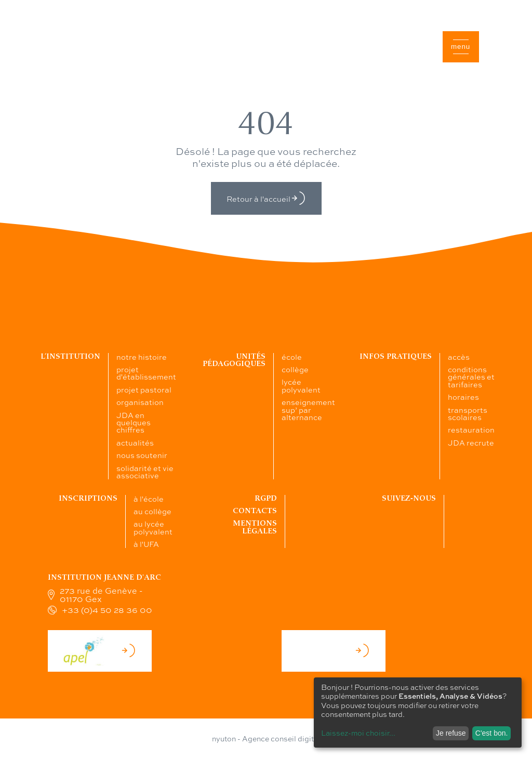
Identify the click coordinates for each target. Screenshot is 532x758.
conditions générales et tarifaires (471, 377)
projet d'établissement (146, 373)
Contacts (255, 511)
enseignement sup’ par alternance (308, 409)
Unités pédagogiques (234, 360)
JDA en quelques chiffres (134, 422)
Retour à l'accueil (266, 198)
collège (295, 369)
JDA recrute (471, 442)
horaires (463, 397)
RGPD (266, 498)
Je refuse (451, 733)
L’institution (70, 356)
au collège (152, 511)
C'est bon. (492, 733)
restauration (471, 429)
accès (459, 357)
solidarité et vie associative (145, 472)
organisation (140, 402)
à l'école (149, 499)
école (292, 357)
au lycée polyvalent (153, 527)
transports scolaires (468, 413)
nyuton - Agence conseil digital (266, 738)
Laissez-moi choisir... (358, 733)
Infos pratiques (396, 356)
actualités (135, 442)
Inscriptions (88, 498)
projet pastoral (144, 389)
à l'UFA (146, 544)
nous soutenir (142, 455)
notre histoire (142, 357)
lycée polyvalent (301, 385)
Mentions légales (255, 527)
